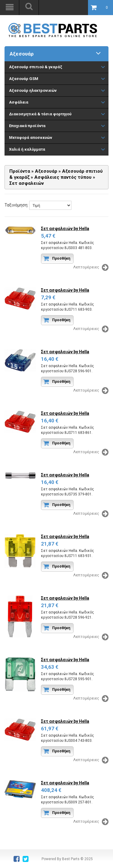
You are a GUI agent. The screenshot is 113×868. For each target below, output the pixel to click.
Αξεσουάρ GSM (24, 79)
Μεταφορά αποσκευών (31, 138)
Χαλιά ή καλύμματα (27, 149)
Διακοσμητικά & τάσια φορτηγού (40, 114)
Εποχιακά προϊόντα (27, 126)
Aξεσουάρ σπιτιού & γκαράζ (36, 67)
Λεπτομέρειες (91, 267)
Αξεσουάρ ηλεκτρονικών (33, 90)
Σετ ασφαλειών (65, 229)
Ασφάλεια (19, 102)
